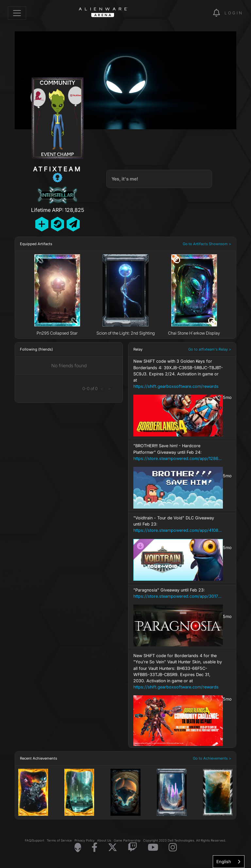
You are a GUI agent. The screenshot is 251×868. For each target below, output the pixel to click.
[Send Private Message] (73, 224)
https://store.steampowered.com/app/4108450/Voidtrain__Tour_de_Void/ (178, 530)
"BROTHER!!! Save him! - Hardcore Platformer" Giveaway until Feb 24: (178, 452)
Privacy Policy (84, 840)
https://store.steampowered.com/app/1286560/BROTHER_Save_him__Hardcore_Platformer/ (178, 458)
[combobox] (229, 862)
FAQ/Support (34, 840)
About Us (104, 840)
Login (234, 13)
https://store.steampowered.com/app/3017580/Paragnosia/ (178, 596)
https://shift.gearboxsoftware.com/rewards (176, 386)
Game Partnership (127, 840)
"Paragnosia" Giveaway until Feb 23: (178, 593)
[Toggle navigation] (17, 13)
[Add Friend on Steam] (58, 224)
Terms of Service (59, 840)
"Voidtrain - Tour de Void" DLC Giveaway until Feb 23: (178, 525)
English (224, 861)
